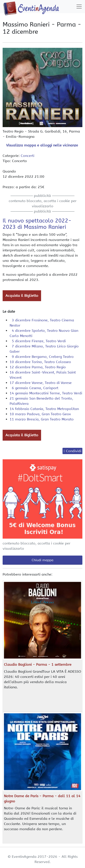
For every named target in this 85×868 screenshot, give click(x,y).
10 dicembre (40, 362)
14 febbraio (44, 409)
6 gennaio (34, 388)
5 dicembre (38, 341)
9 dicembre (42, 357)
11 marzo (42, 419)
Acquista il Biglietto (22, 296)
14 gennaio (46, 393)
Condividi (74, 451)
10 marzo (40, 414)
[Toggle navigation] (79, 7)
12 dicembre (38, 367)
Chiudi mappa (42, 560)
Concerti (28, 156)
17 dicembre (41, 383)
